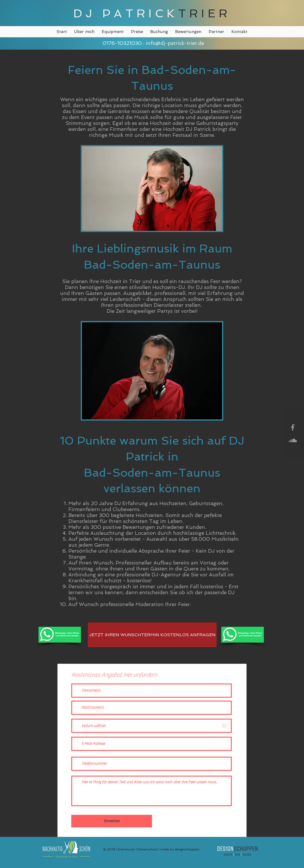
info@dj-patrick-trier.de (175, 43)
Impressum (127, 849)
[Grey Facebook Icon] (293, 427)
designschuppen (187, 849)
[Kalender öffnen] (224, 726)
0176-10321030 (121, 43)
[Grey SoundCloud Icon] (293, 440)
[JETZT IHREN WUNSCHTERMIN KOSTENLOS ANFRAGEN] (152, 635)
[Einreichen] (112, 821)
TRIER (204, 13)
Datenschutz (148, 849)
